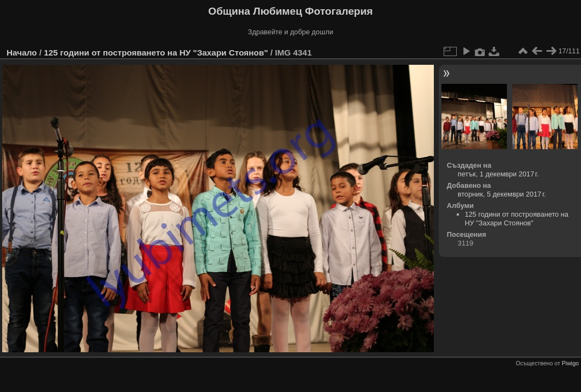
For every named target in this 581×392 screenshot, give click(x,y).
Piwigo (570, 363)
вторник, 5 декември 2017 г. (502, 194)
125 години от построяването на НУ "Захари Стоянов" (156, 53)
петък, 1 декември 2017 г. (498, 174)
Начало (22, 53)
